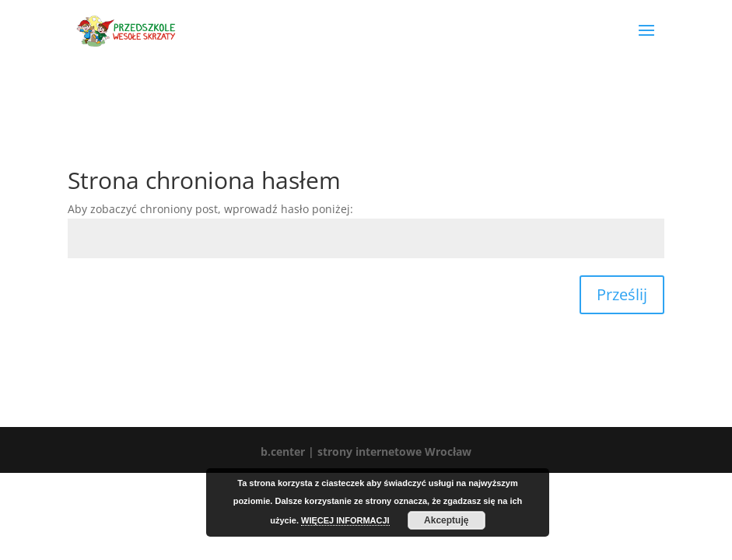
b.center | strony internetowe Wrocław (366, 451)
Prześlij (622, 294)
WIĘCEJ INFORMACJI (345, 520)
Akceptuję (446, 520)
